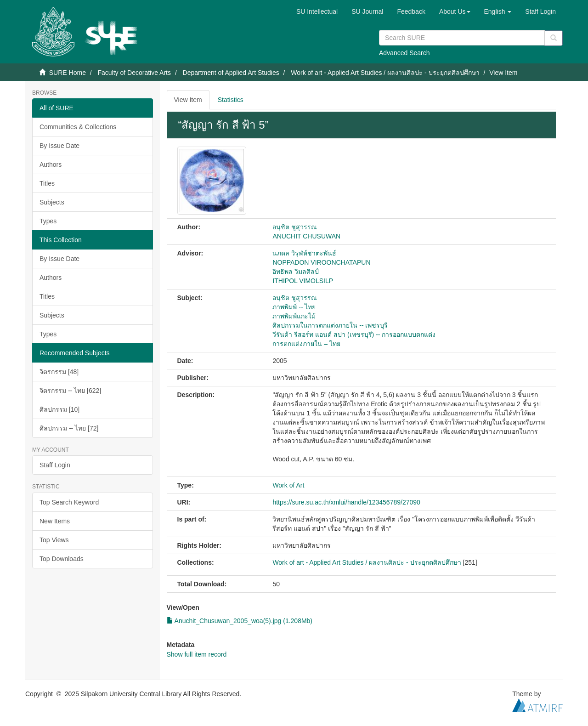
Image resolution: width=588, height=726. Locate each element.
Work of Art (288, 485)
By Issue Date (59, 146)
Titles (47, 183)
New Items (55, 521)
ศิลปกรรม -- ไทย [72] (69, 428)
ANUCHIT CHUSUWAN (306, 236)
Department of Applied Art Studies (231, 73)
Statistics (231, 100)
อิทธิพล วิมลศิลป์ (296, 272)
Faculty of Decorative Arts (134, 73)
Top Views (54, 540)
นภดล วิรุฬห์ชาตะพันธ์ (304, 253)
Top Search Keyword (69, 502)
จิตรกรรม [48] (59, 372)
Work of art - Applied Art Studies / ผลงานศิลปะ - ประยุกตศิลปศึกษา (385, 73)
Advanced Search (404, 53)
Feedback (411, 11)
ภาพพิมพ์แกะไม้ (294, 316)
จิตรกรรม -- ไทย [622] (70, 391)
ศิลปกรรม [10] (59, 409)
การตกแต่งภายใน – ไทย (306, 344)
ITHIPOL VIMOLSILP (303, 281)
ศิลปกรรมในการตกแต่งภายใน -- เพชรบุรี (330, 325)
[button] (455, 11)
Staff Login (55, 465)
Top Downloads (62, 559)
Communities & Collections (78, 127)
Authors (51, 164)
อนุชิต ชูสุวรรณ (295, 227)
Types (48, 221)
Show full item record (197, 654)
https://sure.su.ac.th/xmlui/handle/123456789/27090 (346, 502)
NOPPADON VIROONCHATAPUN (321, 262)
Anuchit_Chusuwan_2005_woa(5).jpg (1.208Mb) (240, 621)
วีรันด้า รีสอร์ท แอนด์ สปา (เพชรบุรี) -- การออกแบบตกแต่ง (354, 335)
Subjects (52, 202)
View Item (188, 100)
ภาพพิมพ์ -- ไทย (294, 307)
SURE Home (68, 73)
